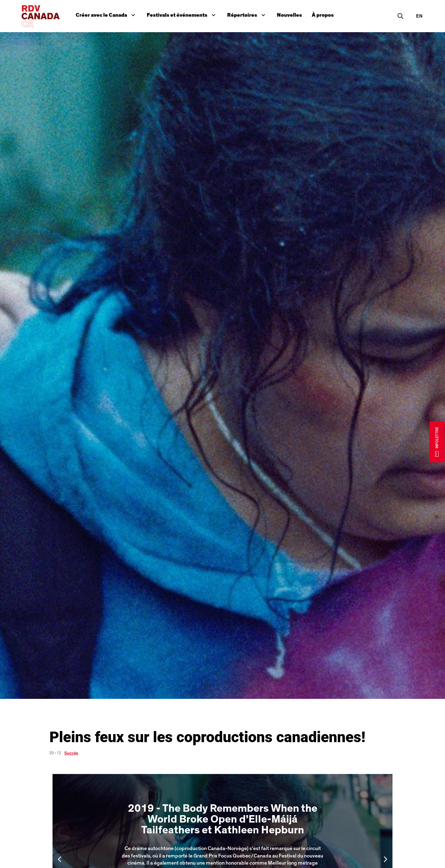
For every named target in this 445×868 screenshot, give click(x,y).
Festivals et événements (182, 14)
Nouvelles (289, 15)
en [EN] (419, 16)
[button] (59, 859)
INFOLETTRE (437, 442)
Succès (71, 753)
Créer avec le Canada (107, 14)
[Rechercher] (400, 16)
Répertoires (248, 14)
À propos (323, 15)
